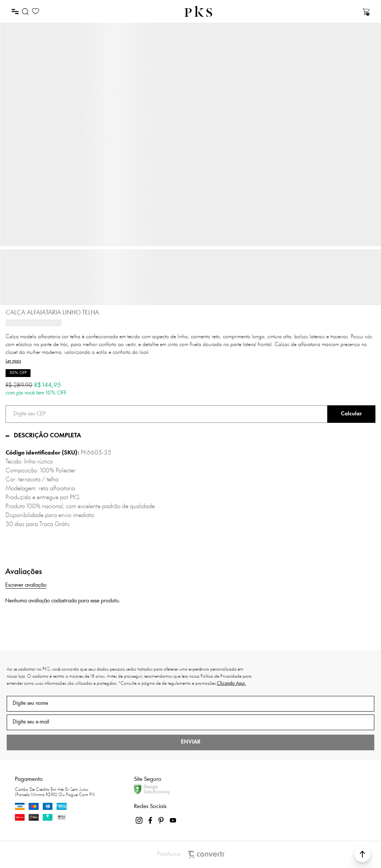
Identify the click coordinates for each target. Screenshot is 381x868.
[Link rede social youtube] (173, 820)
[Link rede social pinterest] (162, 820)
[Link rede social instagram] (140, 820)
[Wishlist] (36, 11)
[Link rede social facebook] (151, 820)
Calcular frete (351, 414)
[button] (362, 854)
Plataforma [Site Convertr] (191, 855)
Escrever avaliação (26, 585)
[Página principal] (198, 11)
